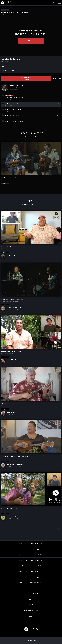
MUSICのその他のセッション (31, 204)
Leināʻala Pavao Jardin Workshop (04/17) (31, 571)
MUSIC (5, 10)
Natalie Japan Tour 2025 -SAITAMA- (31, 594)
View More (31, 529)
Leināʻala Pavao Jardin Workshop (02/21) (31, 555)
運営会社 (31, 616)
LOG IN (31, 41)
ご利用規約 (31, 605)
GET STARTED (26, 78)
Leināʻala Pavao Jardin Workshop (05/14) (31, 583)
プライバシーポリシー (31, 599)
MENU (55, 3)
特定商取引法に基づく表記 (31, 611)
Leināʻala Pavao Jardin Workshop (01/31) (31, 549)
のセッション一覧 (31, 136)
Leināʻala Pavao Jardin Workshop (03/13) (31, 560)
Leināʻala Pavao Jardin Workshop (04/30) (31, 577)
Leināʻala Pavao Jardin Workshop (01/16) (31, 543)
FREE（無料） (9, 95)
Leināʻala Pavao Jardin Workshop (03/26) (31, 566)
